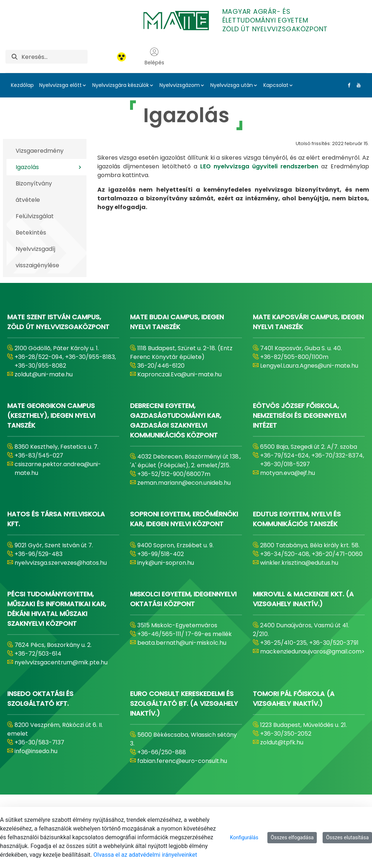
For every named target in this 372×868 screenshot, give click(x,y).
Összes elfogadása (292, 837)
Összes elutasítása (347, 837)
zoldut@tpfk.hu (282, 742)
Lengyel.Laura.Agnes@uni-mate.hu (309, 366)
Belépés (154, 57)
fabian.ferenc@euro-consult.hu (182, 761)
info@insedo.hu (36, 751)
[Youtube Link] (357, 85)
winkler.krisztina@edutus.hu (299, 563)
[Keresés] (54, 57)
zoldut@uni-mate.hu (44, 374)
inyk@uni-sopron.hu (166, 563)
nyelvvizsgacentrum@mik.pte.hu (61, 662)
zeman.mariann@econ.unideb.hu (184, 483)
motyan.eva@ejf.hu (288, 473)
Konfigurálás (244, 837)
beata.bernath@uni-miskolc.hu (182, 643)
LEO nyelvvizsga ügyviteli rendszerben (261, 166)
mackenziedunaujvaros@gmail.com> (312, 651)
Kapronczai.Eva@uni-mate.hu (179, 374)
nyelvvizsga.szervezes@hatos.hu (61, 563)
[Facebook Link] (348, 85)
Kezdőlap (22, 85)
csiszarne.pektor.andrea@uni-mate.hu (58, 469)
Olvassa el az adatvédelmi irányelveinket (145, 855)
